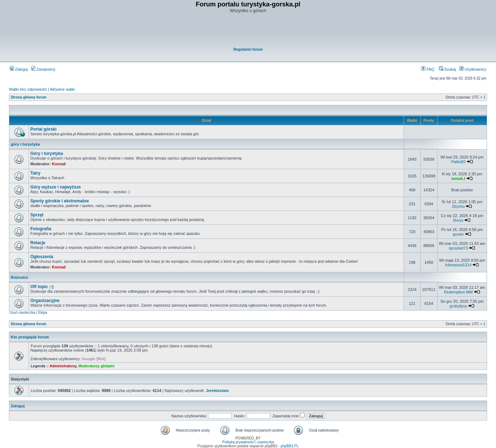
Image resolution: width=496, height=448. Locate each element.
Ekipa (43, 313)
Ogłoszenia (42, 257)
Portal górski (43, 129)
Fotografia (41, 229)
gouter (458, 234)
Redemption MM (458, 292)
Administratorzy (63, 366)
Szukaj (447, 69)
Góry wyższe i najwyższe (55, 187)
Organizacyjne (45, 301)
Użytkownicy (473, 69)
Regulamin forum (248, 49)
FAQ (428, 69)
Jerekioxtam (217, 391)
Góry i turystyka (47, 153)
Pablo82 (458, 162)
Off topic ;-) (42, 287)
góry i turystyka (25, 144)
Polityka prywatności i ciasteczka (248, 442)
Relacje (38, 243)
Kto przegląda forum (30, 337)
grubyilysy (458, 306)
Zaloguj (19, 69)
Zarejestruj (43, 69)
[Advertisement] (248, 31)
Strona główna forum (29, 97)
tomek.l (458, 178)
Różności (19, 277)
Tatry (35, 173)
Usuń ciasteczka (22, 313)
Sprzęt (37, 215)
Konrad (59, 164)
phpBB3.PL (290, 446)
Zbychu (458, 206)
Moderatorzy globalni (97, 366)
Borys (458, 220)
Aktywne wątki (62, 89)
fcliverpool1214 (458, 265)
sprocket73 (458, 248)
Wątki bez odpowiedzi (28, 89)
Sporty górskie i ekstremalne (60, 201)
